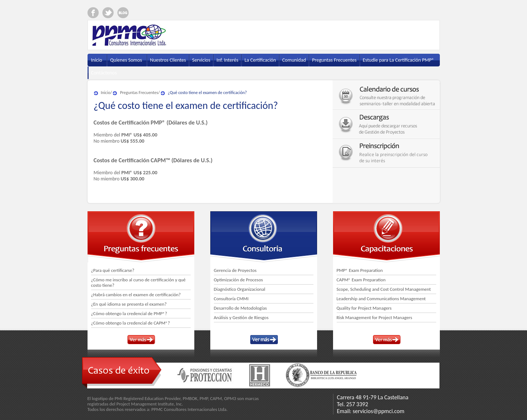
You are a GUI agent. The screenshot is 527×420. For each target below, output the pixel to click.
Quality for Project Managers (364, 308)
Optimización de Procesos (238, 280)
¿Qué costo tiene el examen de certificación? (207, 93)
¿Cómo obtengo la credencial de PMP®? (129, 313)
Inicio (106, 93)
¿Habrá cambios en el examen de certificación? (136, 295)
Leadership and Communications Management (381, 299)
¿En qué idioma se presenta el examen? (129, 304)
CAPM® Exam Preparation (361, 280)
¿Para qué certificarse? (113, 270)
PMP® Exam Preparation (360, 270)
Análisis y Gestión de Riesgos (241, 317)
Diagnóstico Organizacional (240, 289)
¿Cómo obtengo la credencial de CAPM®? (131, 323)
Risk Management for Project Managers (374, 317)
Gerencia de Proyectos (235, 270)
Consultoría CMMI (231, 299)
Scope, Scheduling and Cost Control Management (384, 289)
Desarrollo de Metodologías (240, 308)
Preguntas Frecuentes (139, 93)
